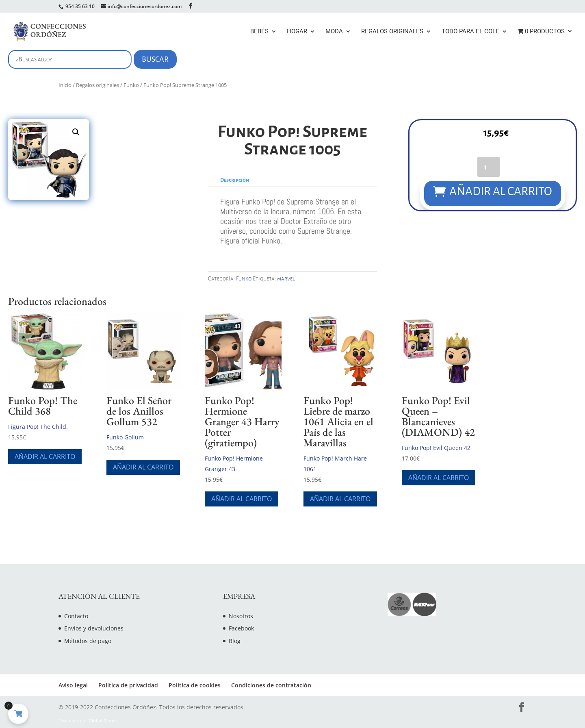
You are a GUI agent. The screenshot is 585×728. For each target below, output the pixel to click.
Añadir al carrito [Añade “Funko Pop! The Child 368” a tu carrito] (45, 456)
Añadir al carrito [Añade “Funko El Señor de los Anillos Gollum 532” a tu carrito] (143, 467)
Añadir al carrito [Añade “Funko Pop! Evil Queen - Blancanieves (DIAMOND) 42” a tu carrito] (439, 478)
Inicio (65, 85)
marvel (286, 279)
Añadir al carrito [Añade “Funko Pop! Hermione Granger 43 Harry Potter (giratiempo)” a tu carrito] (242, 499)
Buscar (155, 59)
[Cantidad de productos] (488, 166)
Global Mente (103, 721)
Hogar (297, 32)
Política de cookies (195, 685)
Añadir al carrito (501, 191)
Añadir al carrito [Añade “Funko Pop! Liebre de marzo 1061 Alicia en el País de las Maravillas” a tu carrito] (340, 499)
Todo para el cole (470, 32)
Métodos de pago (88, 641)
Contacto (76, 616)
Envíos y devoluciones (94, 628)
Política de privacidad (128, 685)
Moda (334, 32)
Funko (131, 85)
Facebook (241, 628)
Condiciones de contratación (271, 685)
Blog (235, 641)
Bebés (259, 32)
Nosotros (241, 616)
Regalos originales (392, 32)
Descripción (235, 180)
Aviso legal (73, 685)
